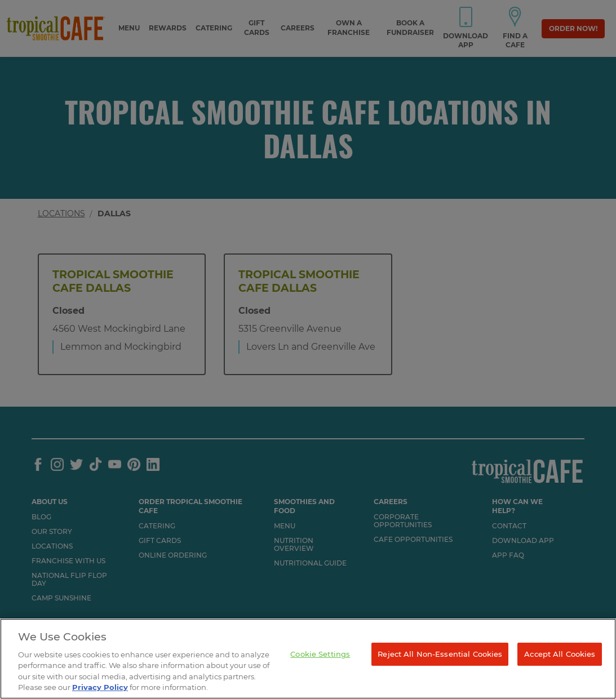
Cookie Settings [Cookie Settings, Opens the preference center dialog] (320, 654)
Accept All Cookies (560, 654)
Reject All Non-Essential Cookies (440, 654)
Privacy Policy (100, 687)
